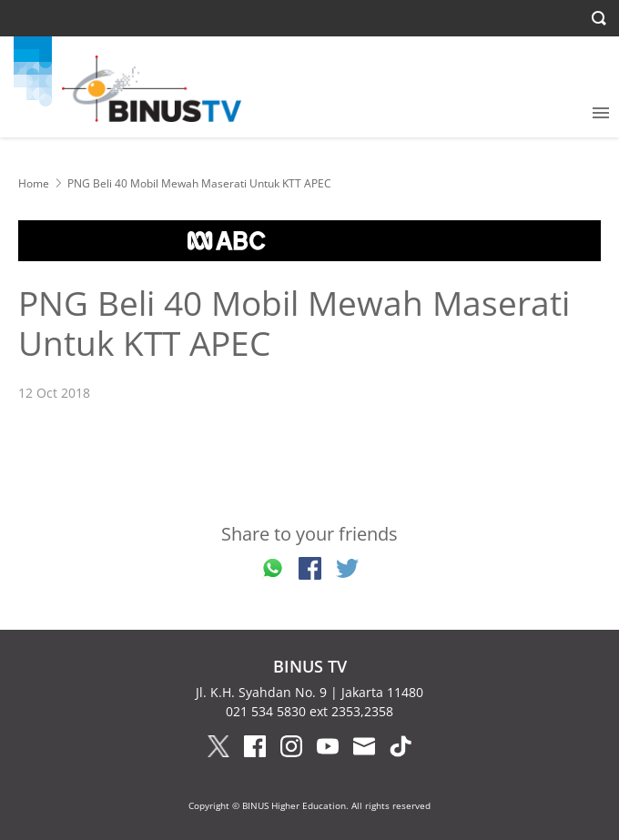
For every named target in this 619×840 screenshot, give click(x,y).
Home (34, 183)
